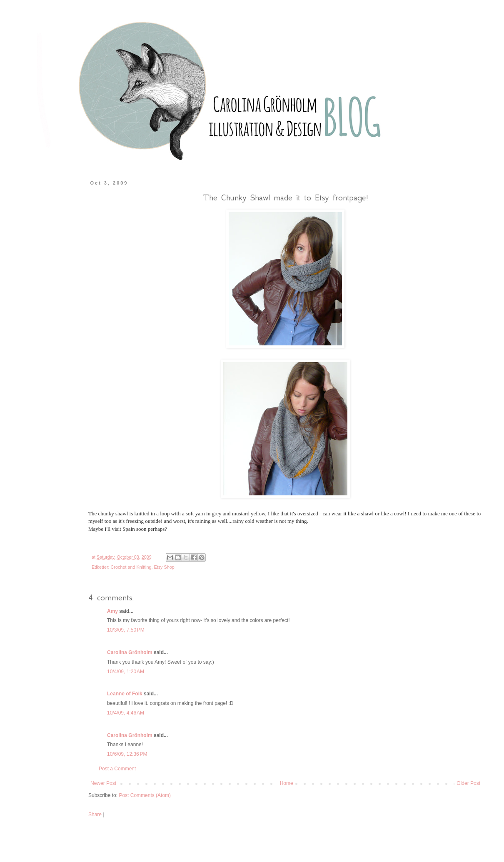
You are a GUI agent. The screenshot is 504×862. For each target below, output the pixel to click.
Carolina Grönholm (130, 652)
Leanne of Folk (125, 694)
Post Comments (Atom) (145, 795)
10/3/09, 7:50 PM (126, 630)
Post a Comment (117, 769)
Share (95, 815)
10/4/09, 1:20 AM (126, 672)
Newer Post (103, 783)
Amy (112, 611)
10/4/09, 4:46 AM (126, 713)
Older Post (468, 783)
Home (287, 783)
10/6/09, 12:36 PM (127, 754)
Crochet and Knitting (131, 567)
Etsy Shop (164, 567)
